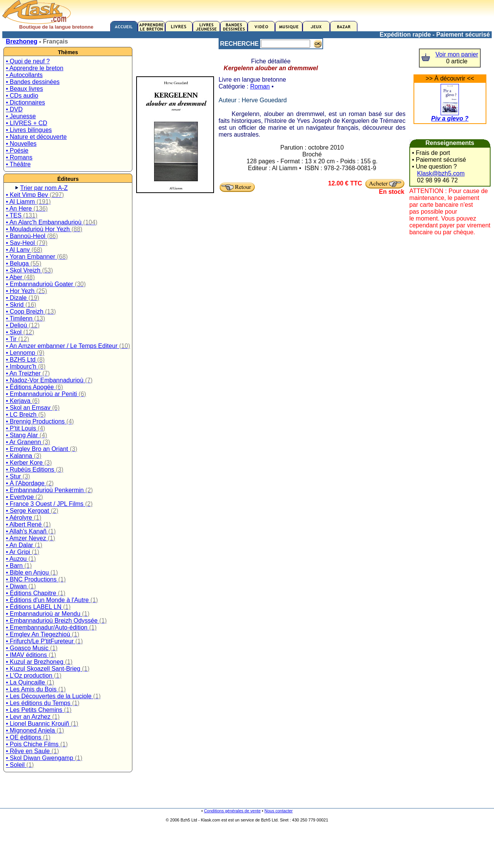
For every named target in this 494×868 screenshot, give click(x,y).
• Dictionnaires (25, 102)
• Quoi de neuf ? (28, 61)
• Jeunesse (21, 116)
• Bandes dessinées (33, 82)
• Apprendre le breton (35, 68)
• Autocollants (24, 75)
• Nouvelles (21, 144)
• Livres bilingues (29, 130)
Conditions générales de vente (233, 811)
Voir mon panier (457, 54)
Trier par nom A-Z (44, 188)
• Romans (19, 157)
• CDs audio (22, 96)
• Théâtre (18, 164)
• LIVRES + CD (26, 123)
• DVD (14, 109)
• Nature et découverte (36, 137)
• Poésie (17, 151)
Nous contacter (278, 811)
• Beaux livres (24, 89)
